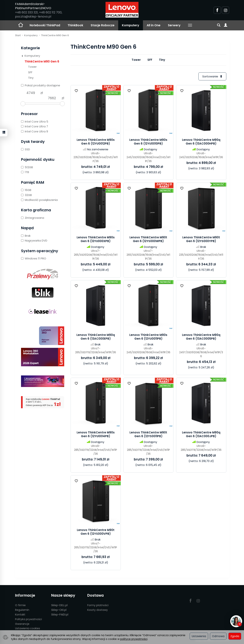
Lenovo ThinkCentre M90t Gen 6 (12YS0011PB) (148, 434)
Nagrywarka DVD (34, 240)
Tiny (162, 60)
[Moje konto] (226, 25)
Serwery (174, 25)
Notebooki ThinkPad (45, 25)
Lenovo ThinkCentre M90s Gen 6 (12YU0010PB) (148, 142)
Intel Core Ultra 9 (35, 131)
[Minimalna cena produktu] (31, 93)
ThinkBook (75, 25)
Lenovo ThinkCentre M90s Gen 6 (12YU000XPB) (96, 239)
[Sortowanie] (212, 76)
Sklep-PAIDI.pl (60, 615)
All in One (154, 25)
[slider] (23, 104)
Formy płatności (98, 605)
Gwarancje (22, 624)
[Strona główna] (122, 10)
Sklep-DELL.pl (59, 605)
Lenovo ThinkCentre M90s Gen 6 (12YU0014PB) (96, 434)
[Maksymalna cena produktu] (52, 98)
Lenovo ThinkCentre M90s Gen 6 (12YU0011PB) (148, 337)
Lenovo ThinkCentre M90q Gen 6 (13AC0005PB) (201, 337)
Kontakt (20, 615)
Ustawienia (199, 636)
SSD (25, 149)
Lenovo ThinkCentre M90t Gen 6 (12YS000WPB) (148, 239)
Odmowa (218, 636)
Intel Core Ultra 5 (35, 122)
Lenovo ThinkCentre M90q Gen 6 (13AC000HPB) (201, 142)
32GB (26, 195)
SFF (150, 60)
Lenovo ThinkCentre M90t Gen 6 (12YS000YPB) (201, 239)
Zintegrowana (33, 218)
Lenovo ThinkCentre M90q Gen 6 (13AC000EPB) (96, 337)
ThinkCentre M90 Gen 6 (42, 61)
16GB (26, 190)
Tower (136, 60)
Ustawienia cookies (28, 628)
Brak (26, 236)
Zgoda (235, 636)
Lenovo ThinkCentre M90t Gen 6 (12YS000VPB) (96, 532)
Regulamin (22, 610)
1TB (25, 172)
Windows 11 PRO (34, 258)
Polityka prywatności (28, 619)
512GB (27, 167)
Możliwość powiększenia (39, 200)
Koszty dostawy (98, 610)
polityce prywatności (134, 639)
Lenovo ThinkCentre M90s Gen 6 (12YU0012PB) (96, 142)
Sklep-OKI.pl (59, 610)
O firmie (20, 605)
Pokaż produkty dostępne (41, 85)
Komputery (131, 25)
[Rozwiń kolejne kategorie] (190, 25)
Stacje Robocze (103, 25)
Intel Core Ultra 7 (35, 126)
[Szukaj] (219, 25)
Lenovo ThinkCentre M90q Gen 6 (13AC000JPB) (201, 434)
